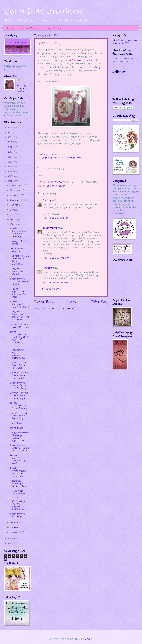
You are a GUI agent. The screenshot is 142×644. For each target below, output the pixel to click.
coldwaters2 (50, 228)
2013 (10, 176)
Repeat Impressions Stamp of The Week (18, 293)
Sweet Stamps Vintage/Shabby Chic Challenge (19, 448)
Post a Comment (50, 289)
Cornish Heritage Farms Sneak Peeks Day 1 (19, 416)
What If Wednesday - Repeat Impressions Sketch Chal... (18, 353)
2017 (10, 157)
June (13, 215)
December (16, 185)
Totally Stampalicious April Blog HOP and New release (19, 337)
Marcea (47, 268)
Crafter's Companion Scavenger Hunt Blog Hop (19, 316)
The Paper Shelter (82, 60)
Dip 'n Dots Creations (43, 11)
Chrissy (47, 200)
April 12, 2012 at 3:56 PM (56, 218)
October (15, 195)
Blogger (89, 639)
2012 (10, 181)
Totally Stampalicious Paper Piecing (18, 406)
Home (11, 28)
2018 (10, 152)
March (14, 523)
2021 (10, 137)
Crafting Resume (29, 28)
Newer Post (44, 302)
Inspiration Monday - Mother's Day (18, 484)
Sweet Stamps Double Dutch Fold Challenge (19, 386)
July (13, 210)
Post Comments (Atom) (62, 308)
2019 (10, 147)
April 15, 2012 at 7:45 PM (56, 258)
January (15, 532)
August (14, 205)
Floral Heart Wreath (16, 250)
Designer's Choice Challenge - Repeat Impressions (19, 260)
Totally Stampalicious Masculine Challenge (18, 232)
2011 (10, 539)
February (16, 528)
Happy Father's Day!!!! (18, 242)
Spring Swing (16, 428)
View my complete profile (22, 88)
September (17, 200)
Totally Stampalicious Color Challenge (19, 304)
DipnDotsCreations (123, 59)
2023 (10, 128)
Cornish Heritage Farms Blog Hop (19, 326)
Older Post (99, 302)
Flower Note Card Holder (18, 492)
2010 (10, 544)
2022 (10, 132)
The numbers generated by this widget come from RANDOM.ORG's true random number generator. (122, 282)
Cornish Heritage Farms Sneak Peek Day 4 (19, 365)
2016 (10, 162)
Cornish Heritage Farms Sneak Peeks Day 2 (19, 396)
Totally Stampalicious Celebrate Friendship (18, 472)
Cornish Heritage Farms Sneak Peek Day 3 (19, 375)
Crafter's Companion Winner (17, 271)
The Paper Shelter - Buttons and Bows (60, 158)
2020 (10, 142)
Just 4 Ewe (16, 423)
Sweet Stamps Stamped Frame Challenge (19, 281)
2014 (10, 172)
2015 (10, 167)
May (13, 220)
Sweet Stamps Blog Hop (17, 515)
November (16, 190)
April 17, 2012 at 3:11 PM (55, 283)
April (13, 224)
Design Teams (53, 28)
